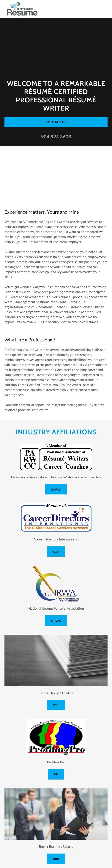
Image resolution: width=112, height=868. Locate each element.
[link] (22, 9)
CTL (56, 705)
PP (56, 774)
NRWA (56, 621)
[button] (104, 9)
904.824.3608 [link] (56, 137)
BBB (56, 859)
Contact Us (56, 122)
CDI (56, 551)
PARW (56, 489)
